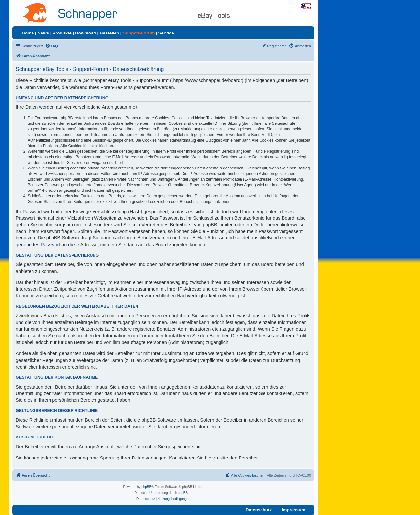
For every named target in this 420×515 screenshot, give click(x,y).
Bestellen (109, 33)
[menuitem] (52, 46)
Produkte (62, 33)
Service (166, 33)
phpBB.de (185, 493)
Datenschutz (259, 510)
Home (28, 33)
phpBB (146, 487)
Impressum (294, 510)
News (43, 33)
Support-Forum (139, 33)
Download (86, 33)
